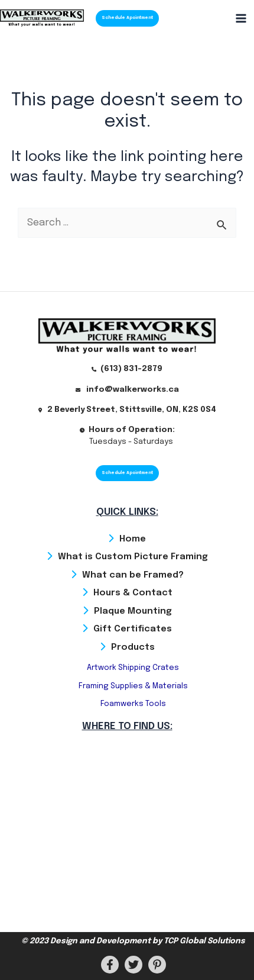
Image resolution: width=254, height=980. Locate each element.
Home (133, 539)
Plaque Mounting (133, 611)
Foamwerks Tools (133, 704)
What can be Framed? (133, 575)
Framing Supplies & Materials (133, 686)
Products (133, 647)
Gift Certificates (133, 629)
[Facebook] (110, 965)
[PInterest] (157, 965)
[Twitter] (133, 965)
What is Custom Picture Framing (133, 557)
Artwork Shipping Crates (133, 668)
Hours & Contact (133, 593)
